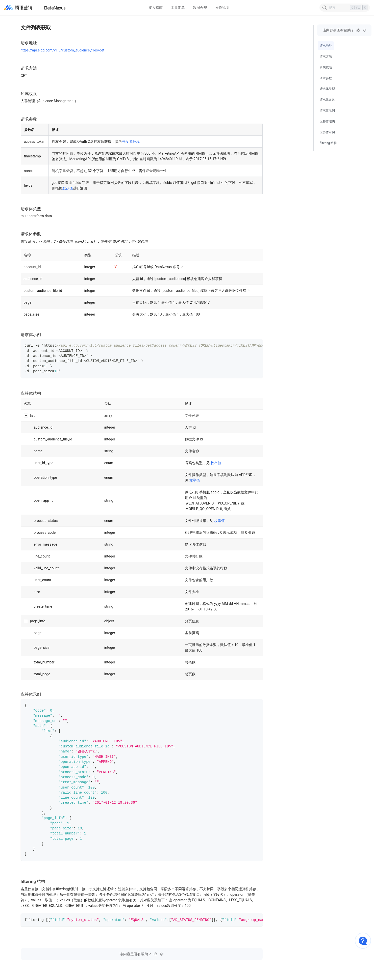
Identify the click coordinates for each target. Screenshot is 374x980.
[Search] (345, 8)
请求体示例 (327, 110)
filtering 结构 (328, 143)
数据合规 (200, 8)
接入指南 (156, 8)
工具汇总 (178, 8)
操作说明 (222, 8)
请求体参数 (327, 100)
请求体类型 (327, 89)
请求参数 (326, 78)
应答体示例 (327, 132)
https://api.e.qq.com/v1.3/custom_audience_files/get (63, 50)
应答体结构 (327, 121)
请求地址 (326, 46)
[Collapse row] (26, 415)
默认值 (68, 188)
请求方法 (326, 57)
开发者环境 (131, 142)
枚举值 (216, 463)
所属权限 (326, 67)
